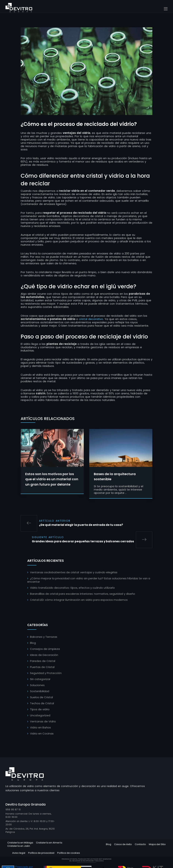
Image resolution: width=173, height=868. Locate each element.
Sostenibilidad (40, 692)
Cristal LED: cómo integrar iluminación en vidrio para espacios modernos (79, 600)
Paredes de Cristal (43, 661)
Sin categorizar (40, 680)
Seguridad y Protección (46, 674)
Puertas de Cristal (42, 668)
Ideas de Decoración (44, 655)
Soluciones (37, 686)
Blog (33, 643)
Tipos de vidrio (40, 710)
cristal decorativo (91, 320)
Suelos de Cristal (41, 698)
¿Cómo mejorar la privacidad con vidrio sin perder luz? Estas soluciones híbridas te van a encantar (89, 581)
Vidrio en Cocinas (42, 734)
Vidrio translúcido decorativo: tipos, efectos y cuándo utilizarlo (72, 588)
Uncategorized (40, 716)
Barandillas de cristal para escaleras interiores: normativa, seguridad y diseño (83, 594)
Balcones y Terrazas (44, 637)
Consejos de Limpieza (45, 649)
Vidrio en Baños (40, 728)
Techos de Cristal (42, 704)
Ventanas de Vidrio (43, 722)
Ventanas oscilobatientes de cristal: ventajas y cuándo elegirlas (74, 573)
